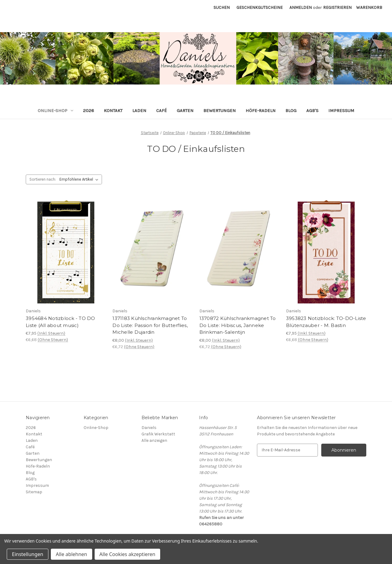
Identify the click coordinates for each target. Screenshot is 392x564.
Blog (291, 111)
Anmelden (301, 8)
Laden (139, 111)
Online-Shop (55, 111)
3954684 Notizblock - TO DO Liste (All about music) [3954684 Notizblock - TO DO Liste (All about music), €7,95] (60, 322)
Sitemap (34, 492)
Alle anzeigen (154, 440)
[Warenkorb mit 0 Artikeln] (369, 8)
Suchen (222, 8)
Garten (185, 111)
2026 (89, 111)
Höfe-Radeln (261, 111)
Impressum (341, 111)
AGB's (312, 111)
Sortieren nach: (43, 179)
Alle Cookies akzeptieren (128, 554)
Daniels (149, 428)
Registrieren (337, 8)
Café (162, 111)
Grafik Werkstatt (158, 434)
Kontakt (113, 111)
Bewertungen (220, 111)
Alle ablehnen (71, 554)
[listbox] (80, 179)
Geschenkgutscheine (260, 8)
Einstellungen (28, 554)
